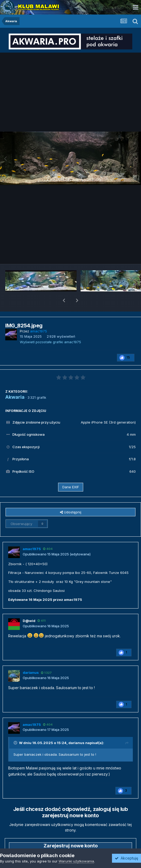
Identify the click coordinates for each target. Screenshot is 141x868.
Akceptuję (126, 858)
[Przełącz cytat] (16, 729)
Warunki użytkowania (76, 861)
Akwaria (15, 383)
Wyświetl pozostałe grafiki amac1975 (50, 328)
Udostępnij (71, 498)
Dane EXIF (71, 473)
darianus (76, 729)
